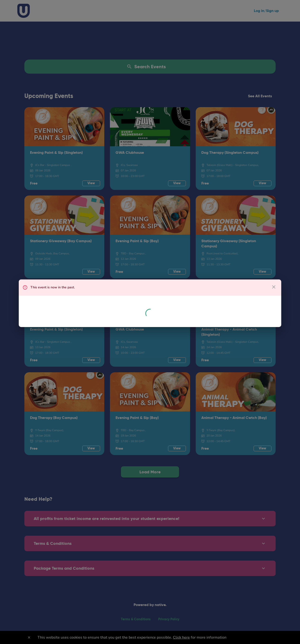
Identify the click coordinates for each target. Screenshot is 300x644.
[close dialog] (274, 287)
